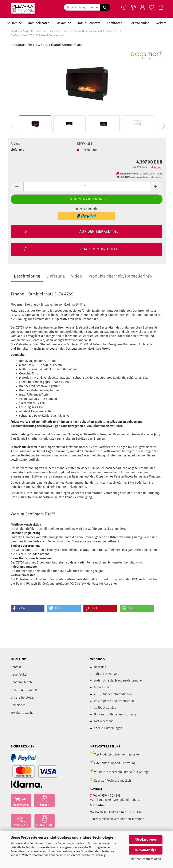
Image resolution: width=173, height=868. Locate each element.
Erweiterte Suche (22, 713)
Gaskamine (63, 23)
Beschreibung (27, 276)
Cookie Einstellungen (108, 728)
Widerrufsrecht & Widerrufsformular (118, 681)
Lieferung (56, 276)
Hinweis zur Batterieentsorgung (115, 714)
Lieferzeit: (17, 150)
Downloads (18, 705)
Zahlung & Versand (107, 674)
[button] (133, 7)
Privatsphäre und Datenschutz (114, 701)
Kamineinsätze (39, 23)
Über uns (100, 667)
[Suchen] (105, 7)
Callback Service (105, 708)
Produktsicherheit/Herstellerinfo (120, 276)
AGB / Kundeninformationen (113, 694)
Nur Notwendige (146, 850)
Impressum (101, 687)
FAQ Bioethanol (104, 721)
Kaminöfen (115, 23)
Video (76, 276)
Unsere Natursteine (24, 690)
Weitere (161, 23)
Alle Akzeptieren (146, 840)
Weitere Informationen (146, 859)
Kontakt (16, 667)
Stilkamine (14, 23)
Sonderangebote (22, 682)
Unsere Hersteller (23, 698)
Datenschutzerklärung (91, 855)
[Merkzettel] (152, 7)
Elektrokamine (139, 23)
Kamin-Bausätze (89, 23)
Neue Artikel (19, 675)
